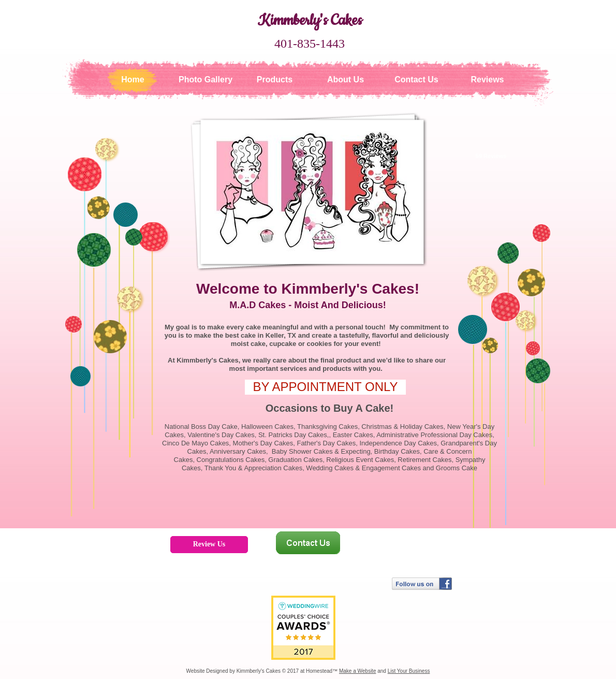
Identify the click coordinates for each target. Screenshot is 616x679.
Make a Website (358, 671)
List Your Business (409, 671)
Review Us (209, 544)
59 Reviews (491, 156)
